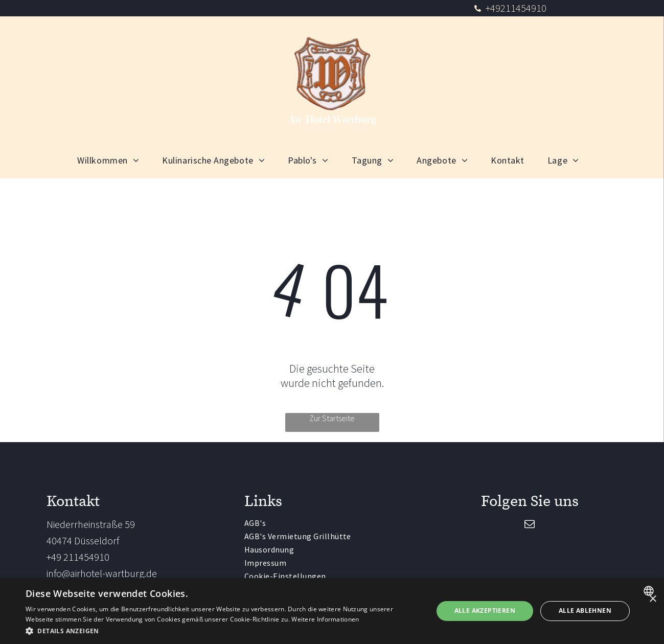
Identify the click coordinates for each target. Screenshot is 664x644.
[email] (530, 525)
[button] (223, 630)
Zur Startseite (332, 418)
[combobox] (650, 591)
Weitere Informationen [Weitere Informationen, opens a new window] (325, 619)
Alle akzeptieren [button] (485, 611)
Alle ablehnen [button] (585, 611)
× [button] (652, 599)
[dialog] (332, 611)
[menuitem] (112, 160)
